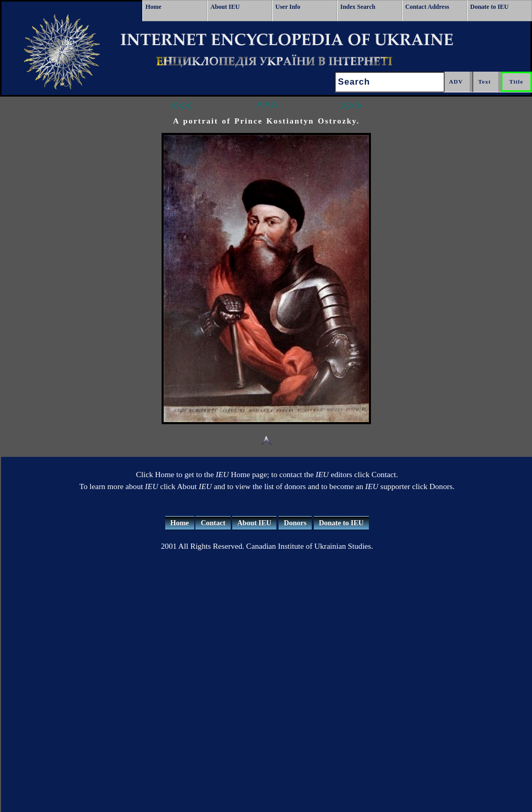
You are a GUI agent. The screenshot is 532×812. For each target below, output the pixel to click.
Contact (213, 523)
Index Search (358, 7)
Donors (295, 523)
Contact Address (427, 7)
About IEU (225, 7)
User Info (288, 7)
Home (154, 7)
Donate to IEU (489, 7)
